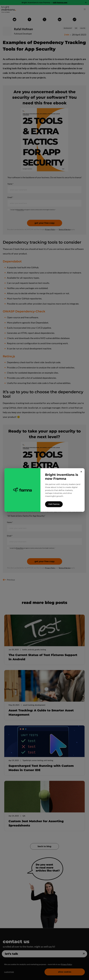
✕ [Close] (81, 472)
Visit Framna (54, 504)
